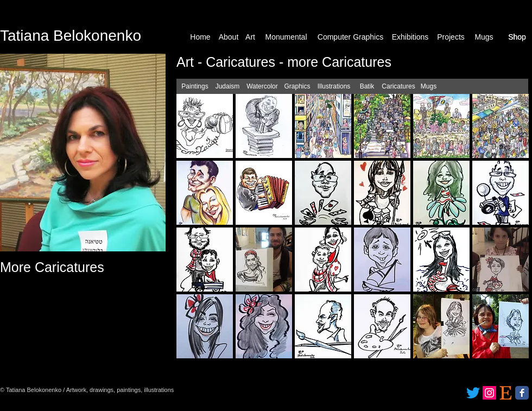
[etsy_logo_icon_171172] (506, 393)
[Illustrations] (334, 87)
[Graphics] (297, 87)
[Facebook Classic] (522, 393)
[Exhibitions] (410, 37)
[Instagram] (489, 393)
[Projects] (451, 37)
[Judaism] (227, 87)
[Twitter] (473, 393)
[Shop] (517, 37)
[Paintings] (195, 87)
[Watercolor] (262, 87)
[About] (229, 37)
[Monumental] (286, 37)
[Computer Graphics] (350, 37)
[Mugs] (484, 37)
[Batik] (367, 87)
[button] (205, 126)
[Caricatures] (398, 87)
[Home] (200, 37)
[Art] (250, 37)
